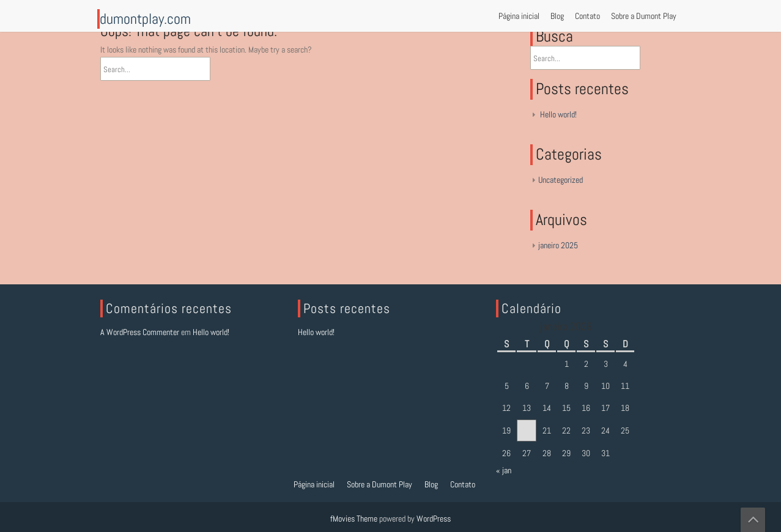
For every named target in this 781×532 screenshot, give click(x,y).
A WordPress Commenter (140, 332)
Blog (557, 16)
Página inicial (519, 16)
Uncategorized (561, 180)
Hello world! (558, 114)
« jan (504, 470)
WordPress (434, 519)
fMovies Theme (354, 519)
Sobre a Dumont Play (644, 16)
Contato (587, 16)
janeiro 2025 (558, 245)
